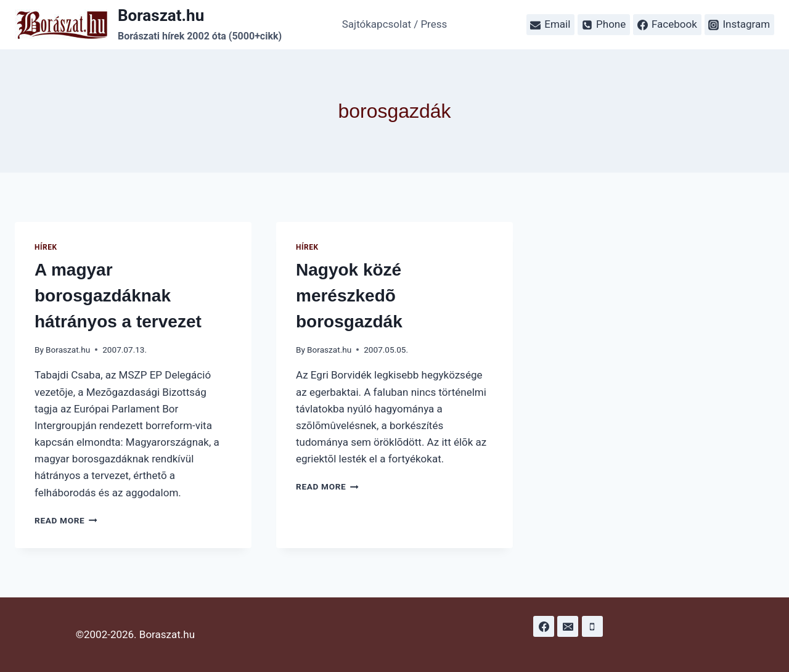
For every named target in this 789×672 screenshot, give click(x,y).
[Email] (568, 626)
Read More (66, 520)
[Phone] (592, 626)
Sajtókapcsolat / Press (395, 24)
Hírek (46, 247)
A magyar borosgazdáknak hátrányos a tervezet (118, 296)
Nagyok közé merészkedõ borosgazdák (349, 296)
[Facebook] (544, 626)
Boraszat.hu (68, 350)
